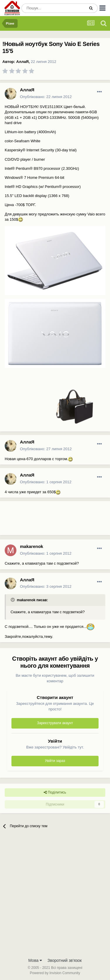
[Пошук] (53, 8)
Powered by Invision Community (55, 973)
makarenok (32, 546)
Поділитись (55, 792)
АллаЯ (22, 62)
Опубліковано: (46, 97)
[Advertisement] (47, 520)
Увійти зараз (55, 761)
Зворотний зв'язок (65, 960)
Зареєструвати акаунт (55, 723)
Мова (35, 960)
